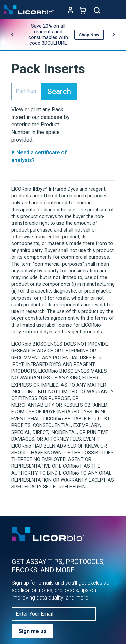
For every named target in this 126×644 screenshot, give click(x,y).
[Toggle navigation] (116, 10)
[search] (27, 92)
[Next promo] (114, 35)
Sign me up (32, 631)
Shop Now (89, 35)
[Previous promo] (12, 35)
